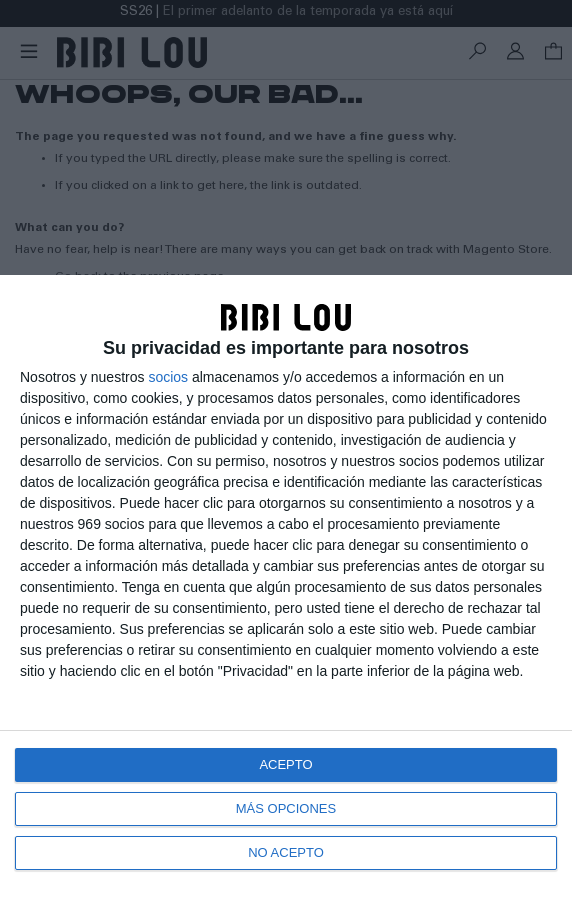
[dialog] (286, 596)
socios (168, 377)
